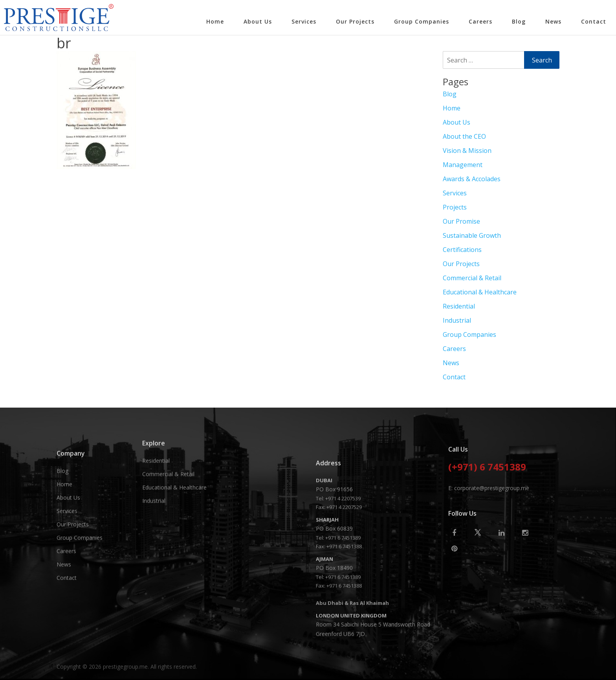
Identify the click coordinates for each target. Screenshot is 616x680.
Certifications (462, 250)
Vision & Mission (467, 151)
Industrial (457, 320)
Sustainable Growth (472, 235)
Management (463, 165)
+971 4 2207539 (343, 608)
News (553, 21)
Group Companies (422, 21)
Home (215, 21)
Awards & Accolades (472, 179)
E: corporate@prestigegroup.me (489, 550)
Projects (455, 207)
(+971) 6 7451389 (487, 529)
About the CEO (464, 136)
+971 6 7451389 (343, 648)
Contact (594, 21)
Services (304, 21)
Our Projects (355, 21)
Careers (480, 21)
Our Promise (461, 221)
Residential (459, 306)
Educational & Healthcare (480, 292)
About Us (258, 21)
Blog (519, 21)
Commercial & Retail (472, 278)
